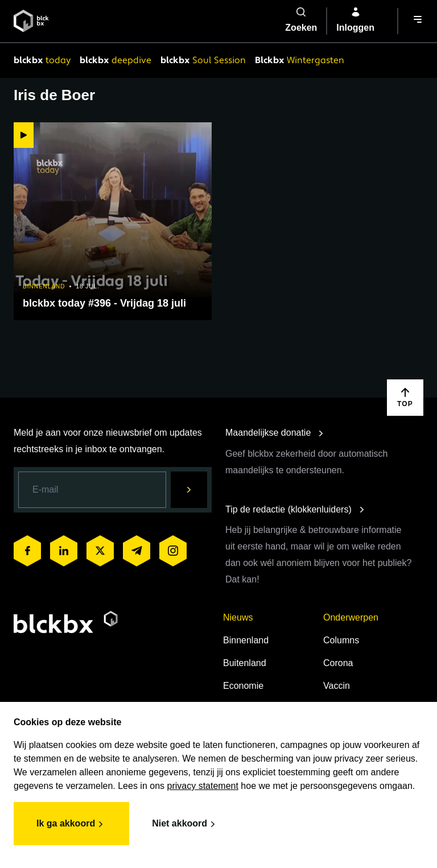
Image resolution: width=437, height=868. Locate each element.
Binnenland (246, 640)
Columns (341, 640)
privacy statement (203, 786)
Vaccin (337, 686)
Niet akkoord (185, 824)
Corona (338, 663)
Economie (243, 686)
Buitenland (245, 663)
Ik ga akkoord (71, 824)
